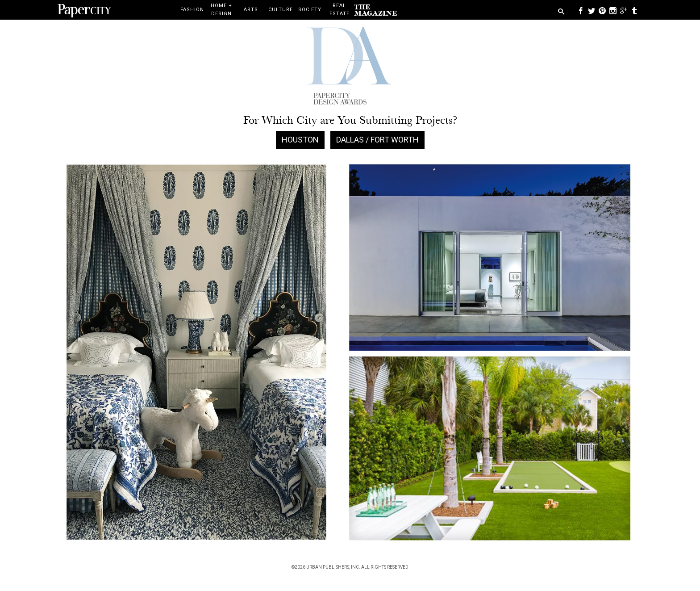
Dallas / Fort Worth (377, 140)
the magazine (376, 10)
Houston (300, 140)
